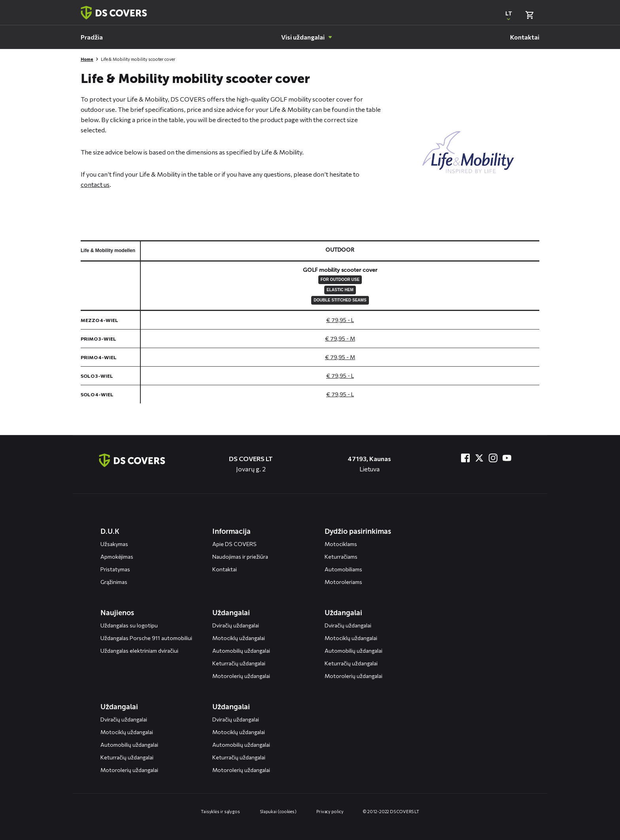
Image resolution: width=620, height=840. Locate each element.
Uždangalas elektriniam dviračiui (139, 651)
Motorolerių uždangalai (241, 676)
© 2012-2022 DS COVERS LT (391, 811)
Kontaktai (225, 569)
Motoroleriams (343, 582)
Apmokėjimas (117, 557)
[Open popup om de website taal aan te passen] (508, 15)
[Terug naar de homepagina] (132, 460)
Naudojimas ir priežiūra (240, 557)
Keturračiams (341, 557)
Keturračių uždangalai (239, 663)
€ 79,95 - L (340, 320)
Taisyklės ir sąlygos (220, 811)
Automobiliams (343, 569)
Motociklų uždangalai (239, 638)
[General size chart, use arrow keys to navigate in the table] (310, 322)
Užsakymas (114, 544)
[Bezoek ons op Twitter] (479, 458)
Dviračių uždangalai (236, 625)
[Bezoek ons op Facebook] (465, 458)
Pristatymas (115, 569)
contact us (95, 184)
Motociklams (341, 544)
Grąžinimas (114, 582)
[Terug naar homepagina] (114, 13)
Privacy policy (330, 811)
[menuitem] (92, 37)
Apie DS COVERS (234, 544)
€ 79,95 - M (340, 338)
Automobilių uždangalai (241, 651)
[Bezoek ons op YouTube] (507, 458)
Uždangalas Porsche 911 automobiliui (146, 638)
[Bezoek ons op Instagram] (493, 458)
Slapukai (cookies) (278, 811)
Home (87, 59)
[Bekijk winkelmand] (529, 15)
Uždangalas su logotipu (129, 625)
